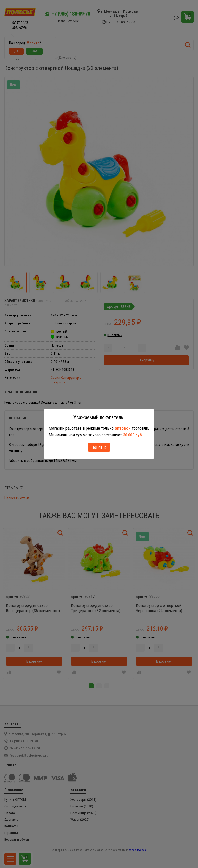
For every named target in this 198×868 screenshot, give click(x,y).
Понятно (99, 447)
